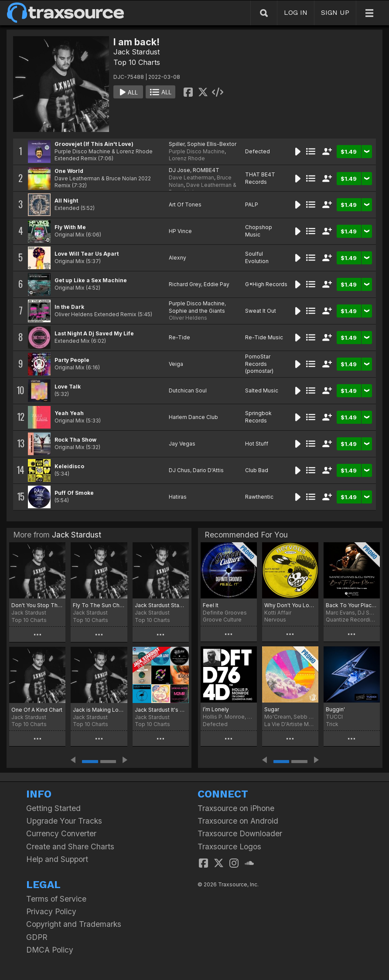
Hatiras (178, 497)
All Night (66, 201)
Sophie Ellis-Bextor (212, 144)
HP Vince (180, 231)
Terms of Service (56, 899)
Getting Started (53, 808)
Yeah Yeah (69, 413)
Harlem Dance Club (193, 417)
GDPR (37, 937)
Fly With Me (70, 227)
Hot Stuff (257, 444)
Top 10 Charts (137, 62)
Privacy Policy (51, 911)
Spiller (177, 144)
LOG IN (296, 12)
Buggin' (335, 709)
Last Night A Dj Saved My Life (94, 333)
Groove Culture (222, 620)
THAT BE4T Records (260, 178)
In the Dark (69, 307)
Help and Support (57, 859)
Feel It (211, 605)
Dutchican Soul (188, 390)
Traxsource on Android (238, 821)
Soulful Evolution (257, 257)
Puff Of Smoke (74, 493)
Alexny (177, 258)
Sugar (272, 709)
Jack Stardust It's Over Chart (161, 710)
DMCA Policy (50, 950)
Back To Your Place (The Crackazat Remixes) (352, 605)
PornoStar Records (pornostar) (259, 364)
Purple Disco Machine (197, 151)
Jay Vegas (182, 444)
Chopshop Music (259, 231)
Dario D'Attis (208, 470)
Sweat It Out (261, 311)
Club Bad (257, 470)
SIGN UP (335, 12)
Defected (258, 151)
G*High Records (266, 284)
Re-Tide (179, 337)
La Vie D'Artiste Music (290, 724)
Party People (72, 360)
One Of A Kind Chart (37, 710)
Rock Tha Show (75, 440)
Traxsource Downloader (240, 833)
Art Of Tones (185, 204)
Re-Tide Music (264, 337)
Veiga (176, 364)
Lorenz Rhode (187, 158)
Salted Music (262, 390)
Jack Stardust (136, 52)
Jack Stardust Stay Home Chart (161, 605)
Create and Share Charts (70, 847)
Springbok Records (258, 417)
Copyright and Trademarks (74, 924)
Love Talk (68, 387)
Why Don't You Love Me (290, 605)
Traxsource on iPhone (236, 808)
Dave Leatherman (191, 177)
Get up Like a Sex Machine (91, 280)
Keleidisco (69, 466)
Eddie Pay (217, 284)
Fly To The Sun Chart (99, 605)
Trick (332, 724)
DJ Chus (179, 470)
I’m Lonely (216, 709)
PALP (252, 204)
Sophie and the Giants (197, 311)
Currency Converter (61, 833)
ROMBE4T (206, 170)
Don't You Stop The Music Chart (37, 605)
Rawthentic (259, 497)
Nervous (275, 620)
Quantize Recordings (352, 620)
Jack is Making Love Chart (99, 710)
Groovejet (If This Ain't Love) (94, 144)
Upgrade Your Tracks (64, 821)
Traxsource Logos (229, 847)
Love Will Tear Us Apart (87, 254)
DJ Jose (179, 170)
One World (69, 171)
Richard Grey (185, 284)
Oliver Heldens (188, 318)
